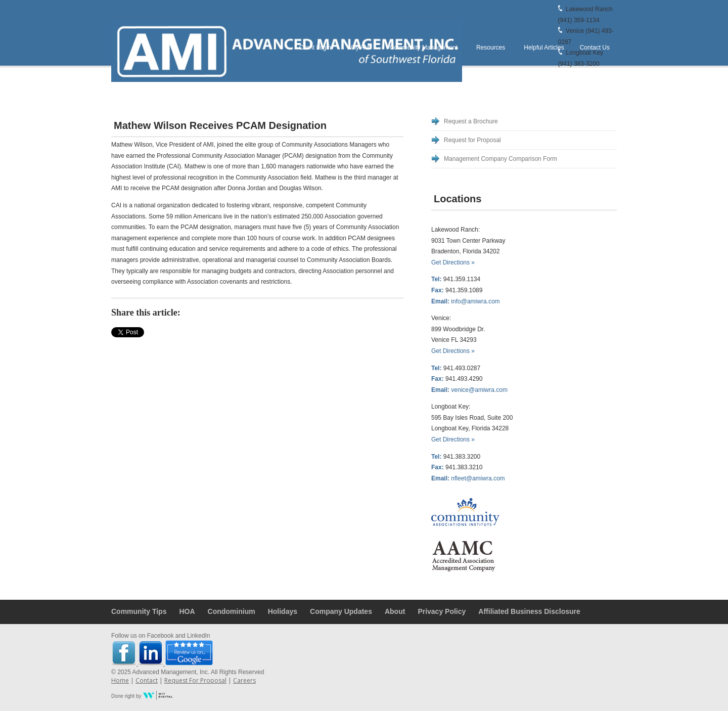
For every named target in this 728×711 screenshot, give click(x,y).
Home (120, 680)
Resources (491, 48)
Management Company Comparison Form (500, 159)
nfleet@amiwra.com (479, 478)
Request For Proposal (195, 680)
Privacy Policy (442, 611)
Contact (147, 680)
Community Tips (139, 611)
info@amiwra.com (475, 301)
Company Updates (341, 611)
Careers (244, 680)
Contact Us (595, 48)
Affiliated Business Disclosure (529, 611)
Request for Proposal (472, 140)
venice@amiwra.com (479, 390)
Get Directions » (453, 262)
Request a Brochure (471, 121)
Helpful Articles (544, 48)
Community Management (424, 48)
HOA (187, 611)
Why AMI (359, 48)
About (395, 611)
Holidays (283, 611)
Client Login (315, 48)
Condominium (232, 611)
